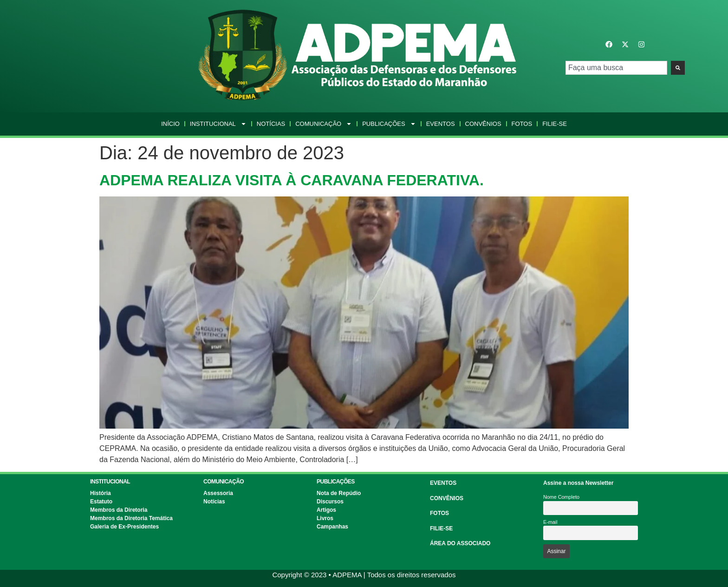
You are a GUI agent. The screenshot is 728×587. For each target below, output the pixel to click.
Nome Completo (561, 497)
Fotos (522, 124)
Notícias (271, 124)
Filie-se (555, 124)
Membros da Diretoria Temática (131, 518)
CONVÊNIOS (447, 498)
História (101, 493)
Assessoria (218, 493)
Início (170, 124)
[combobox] (616, 68)
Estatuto (101, 502)
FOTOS (439, 513)
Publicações (389, 124)
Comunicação (324, 124)
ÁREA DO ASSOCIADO (460, 543)
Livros (325, 518)
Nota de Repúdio (339, 493)
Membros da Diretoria (119, 510)
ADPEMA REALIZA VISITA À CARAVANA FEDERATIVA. (292, 180)
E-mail (550, 522)
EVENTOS (443, 483)
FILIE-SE (441, 528)
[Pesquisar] (678, 68)
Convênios (483, 124)
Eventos (441, 124)
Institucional (218, 124)
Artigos (326, 510)
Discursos (330, 502)
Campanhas (332, 527)
